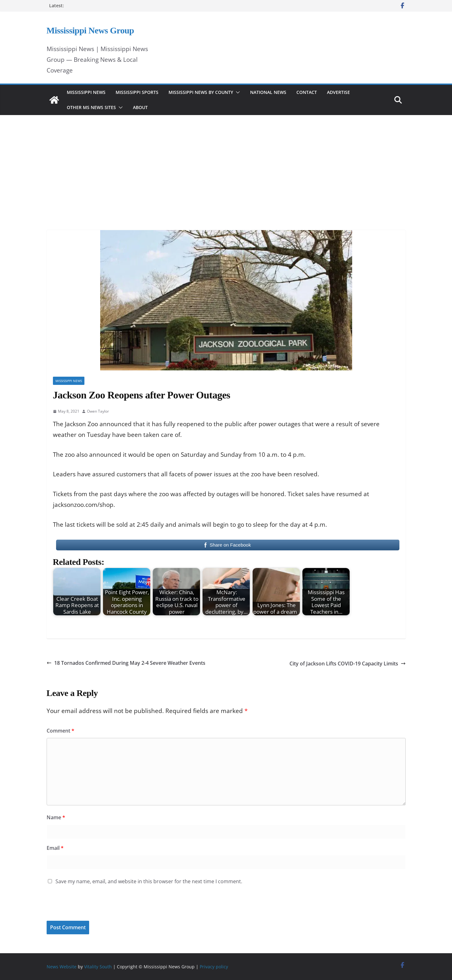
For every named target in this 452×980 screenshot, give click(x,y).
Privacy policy (214, 967)
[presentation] (90, 907)
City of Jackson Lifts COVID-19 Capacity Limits (348, 664)
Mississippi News (86, 92)
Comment (60, 731)
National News (268, 92)
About (140, 107)
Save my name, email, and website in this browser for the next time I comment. (149, 881)
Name (56, 817)
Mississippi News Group (90, 30)
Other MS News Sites (91, 107)
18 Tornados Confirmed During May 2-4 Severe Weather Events (126, 663)
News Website (62, 967)
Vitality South (98, 967)
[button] (237, 92)
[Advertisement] (226, 164)
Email (55, 848)
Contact (307, 92)
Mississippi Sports (137, 92)
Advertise (338, 92)
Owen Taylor (98, 411)
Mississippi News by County (201, 92)
